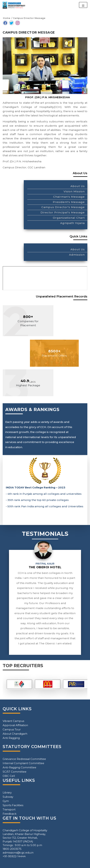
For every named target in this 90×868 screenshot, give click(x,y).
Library (7, 792)
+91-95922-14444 (14, 856)
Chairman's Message (69, 197)
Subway (8, 797)
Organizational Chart (69, 218)
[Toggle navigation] (83, 5)
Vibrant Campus (13, 721)
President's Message (69, 202)
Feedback (10, 814)
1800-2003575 (12, 849)
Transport (9, 809)
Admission (77, 255)
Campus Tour (12, 729)
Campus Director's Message (63, 207)
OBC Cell (9, 776)
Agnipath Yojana (72, 223)
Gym (6, 801)
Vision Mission (74, 191)
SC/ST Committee (15, 772)
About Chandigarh (15, 734)
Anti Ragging (11, 738)
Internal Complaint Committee (23, 763)
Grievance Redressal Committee (24, 759)
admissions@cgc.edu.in (18, 853)
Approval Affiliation (15, 725)
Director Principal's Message (63, 212)
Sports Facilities (13, 805)
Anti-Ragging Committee (19, 767)
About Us (78, 186)
